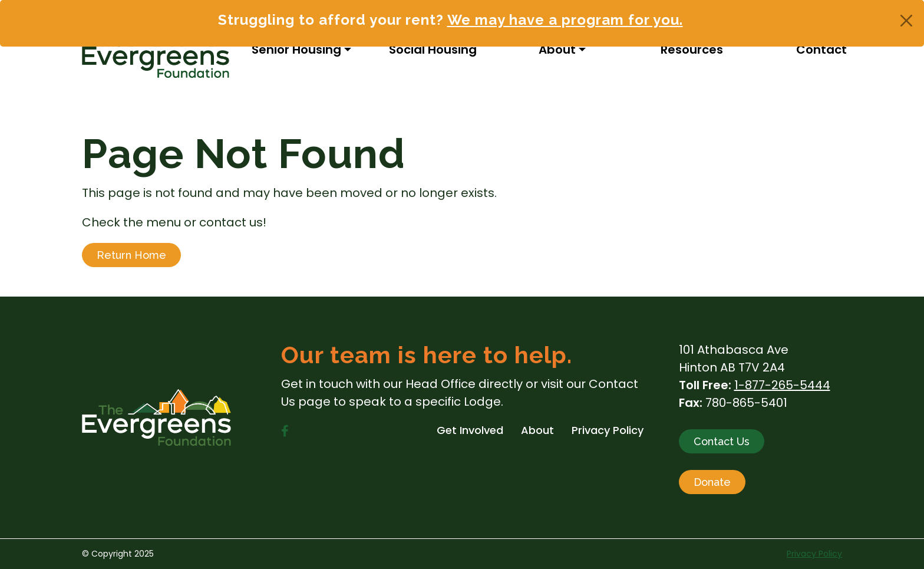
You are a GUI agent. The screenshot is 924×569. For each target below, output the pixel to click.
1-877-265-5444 (782, 385)
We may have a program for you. (565, 20)
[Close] (906, 21)
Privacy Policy (814, 554)
